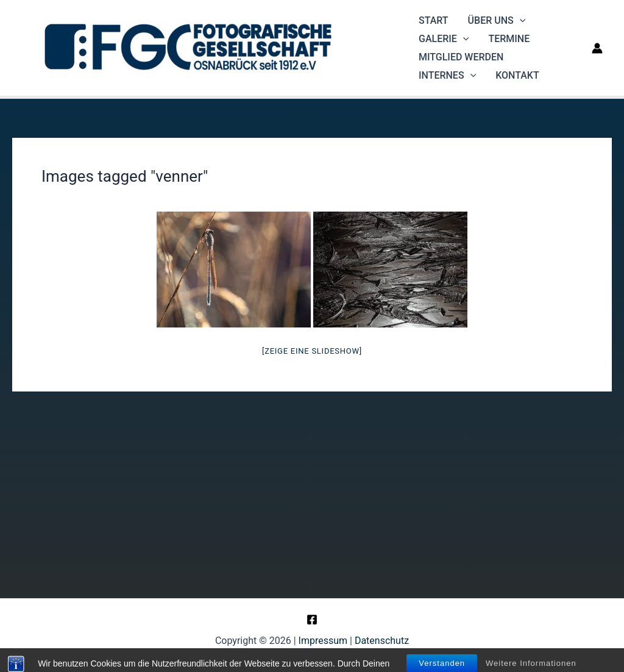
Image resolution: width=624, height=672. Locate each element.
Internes (447, 76)
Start (434, 20)
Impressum (323, 641)
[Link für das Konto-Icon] (597, 48)
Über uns (497, 21)
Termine (509, 39)
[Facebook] (312, 620)
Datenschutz (382, 641)
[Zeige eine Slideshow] (312, 351)
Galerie (444, 39)
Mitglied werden (461, 57)
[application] (520, 21)
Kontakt (517, 75)
